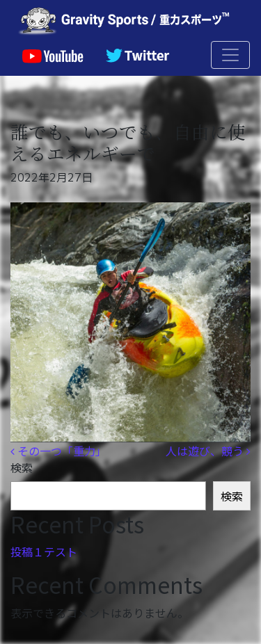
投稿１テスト (44, 552)
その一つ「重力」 (58, 451)
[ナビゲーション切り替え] (230, 55)
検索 (22, 467)
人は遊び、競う (208, 451)
